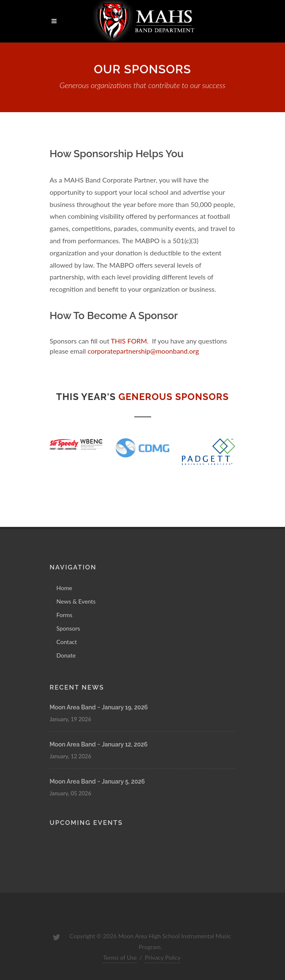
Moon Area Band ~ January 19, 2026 (99, 707)
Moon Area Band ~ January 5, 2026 (97, 781)
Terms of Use (120, 957)
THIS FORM (129, 341)
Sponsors (68, 628)
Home (64, 588)
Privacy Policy (163, 957)
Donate (66, 655)
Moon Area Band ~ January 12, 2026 (99, 744)
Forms (65, 615)
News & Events (76, 601)
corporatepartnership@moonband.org (143, 351)
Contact (67, 642)
